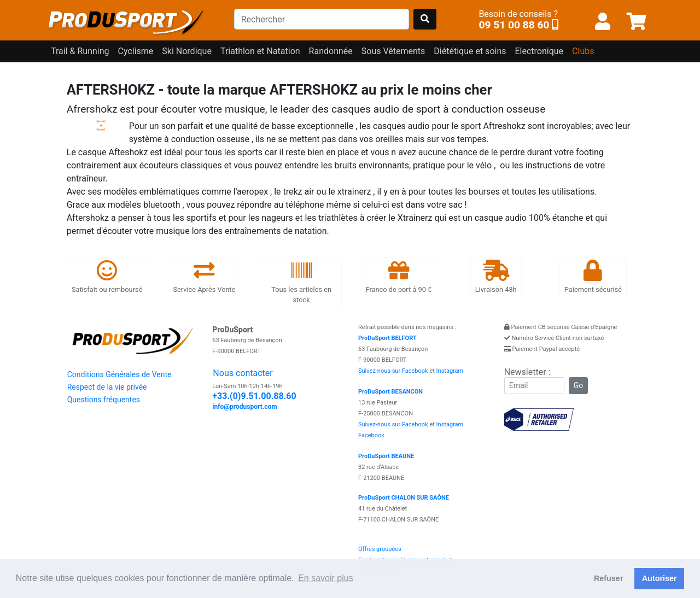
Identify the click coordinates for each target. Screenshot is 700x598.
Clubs (583, 51)
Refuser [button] (609, 578)
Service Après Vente (204, 277)
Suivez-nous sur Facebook (393, 371)
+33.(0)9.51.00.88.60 (254, 396)
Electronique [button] (539, 51)
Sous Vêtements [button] (393, 51)
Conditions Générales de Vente (119, 374)
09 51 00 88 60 (514, 25)
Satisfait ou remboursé (107, 277)
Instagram (450, 371)
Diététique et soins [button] (470, 51)
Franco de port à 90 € (399, 277)
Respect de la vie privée (107, 387)
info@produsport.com (244, 407)
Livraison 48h (496, 277)
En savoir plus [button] (326, 578)
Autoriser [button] (660, 578)
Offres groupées (380, 549)
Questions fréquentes (104, 400)
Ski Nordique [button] (187, 51)
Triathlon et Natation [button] (260, 51)
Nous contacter (243, 373)
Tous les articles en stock (301, 282)
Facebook (371, 435)
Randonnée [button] (331, 51)
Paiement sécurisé (593, 277)
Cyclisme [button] (136, 51)
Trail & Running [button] (80, 51)
